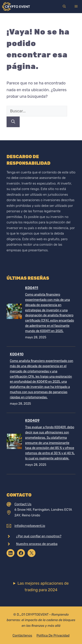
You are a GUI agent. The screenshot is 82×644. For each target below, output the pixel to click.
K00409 (32, 420)
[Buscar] (13, 122)
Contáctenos (22, 635)
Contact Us (23, 504)
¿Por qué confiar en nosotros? (39, 536)
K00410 (17, 354)
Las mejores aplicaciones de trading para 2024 (43, 587)
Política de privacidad (53, 635)
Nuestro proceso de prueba (37, 544)
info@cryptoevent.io (30, 526)
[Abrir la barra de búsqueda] (64, 7)
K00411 (32, 288)
